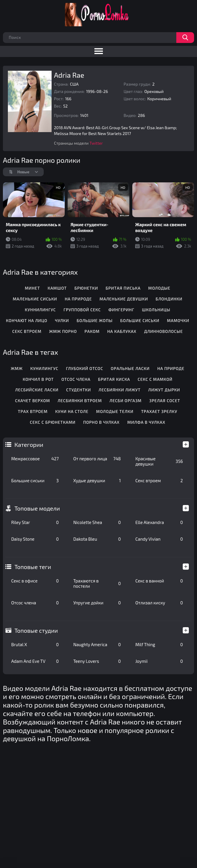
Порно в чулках (101, 422)
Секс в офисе (35, 581)
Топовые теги (33, 567)
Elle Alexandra (159, 522)
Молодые (159, 288)
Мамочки (178, 320)
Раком (92, 331)
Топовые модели (37, 508)
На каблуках (122, 331)
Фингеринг (121, 310)
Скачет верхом (33, 401)
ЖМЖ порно (63, 331)
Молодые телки (115, 411)
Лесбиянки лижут (119, 390)
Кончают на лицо (27, 320)
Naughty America (97, 644)
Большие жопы (95, 320)
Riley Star (35, 522)
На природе (78, 299)
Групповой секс (82, 310)
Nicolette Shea (97, 522)
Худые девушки (97, 480)
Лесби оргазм (126, 401)
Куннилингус (40, 310)
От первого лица (97, 459)
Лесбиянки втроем (80, 401)
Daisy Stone (35, 539)
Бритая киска (114, 379)
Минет (32, 288)
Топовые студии (36, 630)
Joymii (159, 661)
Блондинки (169, 299)
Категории (29, 445)
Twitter (96, 143)
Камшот (57, 288)
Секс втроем (159, 480)
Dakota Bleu (97, 539)
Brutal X (35, 644)
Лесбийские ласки (37, 390)
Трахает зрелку (159, 411)
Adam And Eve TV (35, 661)
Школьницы (156, 310)
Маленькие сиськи (35, 299)
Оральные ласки (130, 368)
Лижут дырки (164, 390)
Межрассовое (35, 459)
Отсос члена (35, 603)
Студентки (79, 390)
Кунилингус (44, 368)
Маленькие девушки (124, 299)
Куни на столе (72, 411)
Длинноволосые (163, 331)
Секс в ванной (159, 581)
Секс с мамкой (155, 379)
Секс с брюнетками (53, 422)
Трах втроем (33, 411)
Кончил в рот (38, 379)
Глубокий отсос (84, 368)
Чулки (62, 320)
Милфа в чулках (146, 422)
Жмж (17, 368)
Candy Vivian (159, 539)
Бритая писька (123, 288)
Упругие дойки (97, 603)
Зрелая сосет (165, 401)
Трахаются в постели (97, 583)
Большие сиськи (35, 480)
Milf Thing (159, 644)
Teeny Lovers (97, 661)
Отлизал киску (159, 603)
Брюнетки (86, 288)
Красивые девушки (159, 461)
